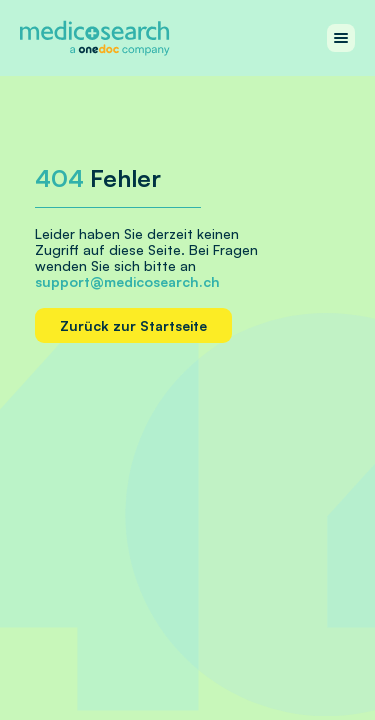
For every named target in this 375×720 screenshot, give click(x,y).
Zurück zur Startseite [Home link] (133, 325)
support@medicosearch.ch (127, 281)
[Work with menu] (341, 38)
